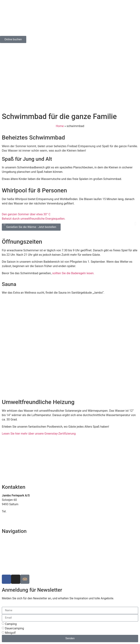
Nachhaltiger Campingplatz (20, 548)
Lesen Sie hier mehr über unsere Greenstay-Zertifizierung (39, 434)
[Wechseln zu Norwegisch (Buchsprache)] (26, 47)
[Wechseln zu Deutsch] (19, 47)
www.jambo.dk (11, 520)
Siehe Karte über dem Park (19, 544)
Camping (11, 624)
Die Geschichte (12, 557)
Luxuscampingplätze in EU (19, 553)
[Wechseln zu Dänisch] (5, 47)
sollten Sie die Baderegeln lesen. (73, 273)
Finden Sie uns (11, 540)
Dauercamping (15, 628)
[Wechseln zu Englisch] (12, 47)
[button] (5, 224)
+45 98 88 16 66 (18, 511)
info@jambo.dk (12, 516)
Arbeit (6, 562)
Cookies (7, 566)
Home (60, 126)
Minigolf (10, 633)
